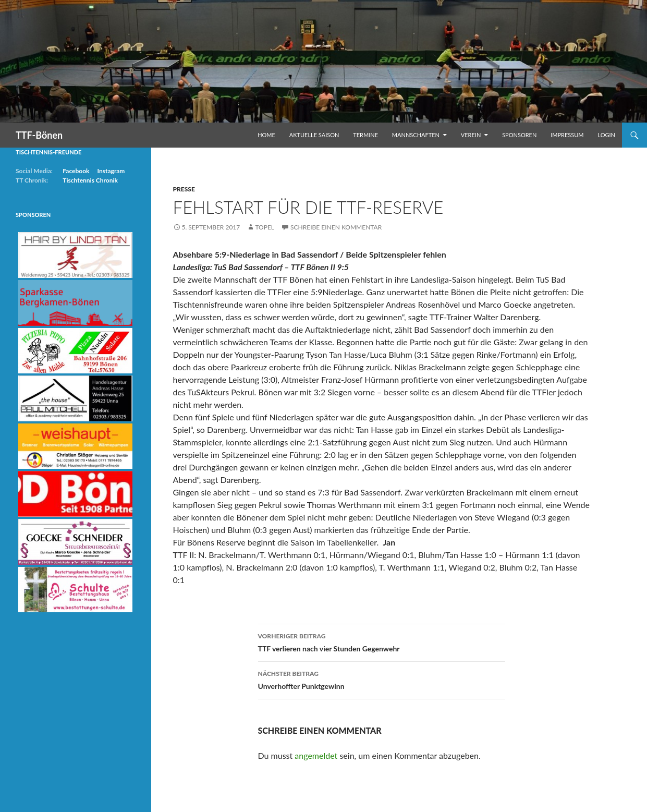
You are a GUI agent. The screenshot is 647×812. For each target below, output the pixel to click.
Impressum (567, 135)
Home (266, 135)
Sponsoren (519, 135)
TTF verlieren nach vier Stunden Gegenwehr (382, 641)
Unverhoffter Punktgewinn (382, 679)
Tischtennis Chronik (90, 180)
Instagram (111, 171)
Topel (265, 227)
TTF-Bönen (39, 135)
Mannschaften (416, 135)
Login (606, 135)
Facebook (76, 171)
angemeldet (316, 755)
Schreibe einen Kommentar (336, 227)
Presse (184, 189)
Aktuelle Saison (314, 135)
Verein (471, 135)
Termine (365, 135)
